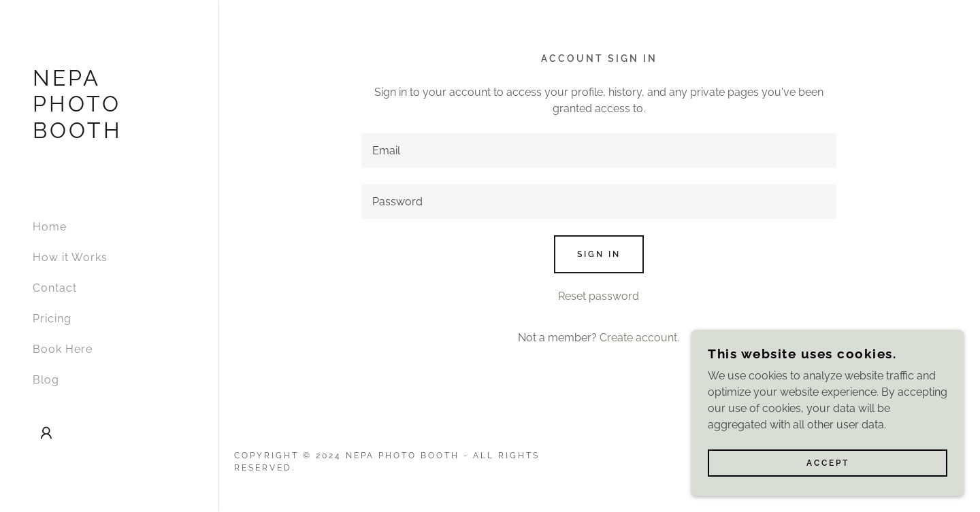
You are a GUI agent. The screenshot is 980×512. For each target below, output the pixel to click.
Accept (828, 491)
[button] (46, 433)
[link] (109, 134)
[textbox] (599, 151)
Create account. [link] (639, 338)
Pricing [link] (52, 319)
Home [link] (50, 227)
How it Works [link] (70, 257)
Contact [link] (55, 288)
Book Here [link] (63, 349)
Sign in (599, 254)
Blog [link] (46, 380)
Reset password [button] (599, 296)
